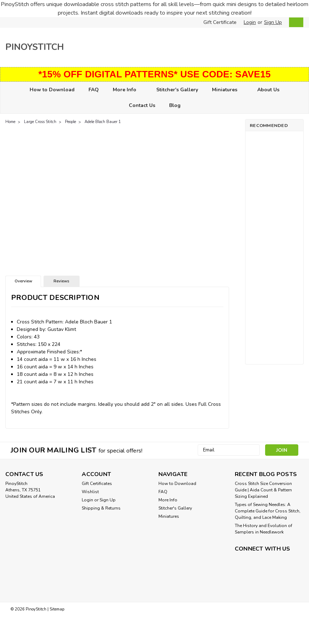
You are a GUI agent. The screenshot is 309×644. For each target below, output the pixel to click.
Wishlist (90, 492)
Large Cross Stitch (40, 122)
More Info (128, 90)
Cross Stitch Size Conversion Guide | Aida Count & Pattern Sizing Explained (263, 490)
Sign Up (273, 22)
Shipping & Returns (101, 508)
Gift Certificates (97, 484)
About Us (268, 90)
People (70, 122)
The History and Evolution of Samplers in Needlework (264, 529)
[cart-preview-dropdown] (295, 22)
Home (10, 122)
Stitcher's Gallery (177, 90)
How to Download (52, 90)
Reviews (61, 281)
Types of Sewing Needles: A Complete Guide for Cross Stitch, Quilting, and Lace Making (268, 511)
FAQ (94, 90)
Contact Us (142, 105)
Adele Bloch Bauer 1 (103, 122)
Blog (175, 105)
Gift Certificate (220, 22)
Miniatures (228, 90)
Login (250, 22)
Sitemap (57, 609)
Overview (23, 281)
